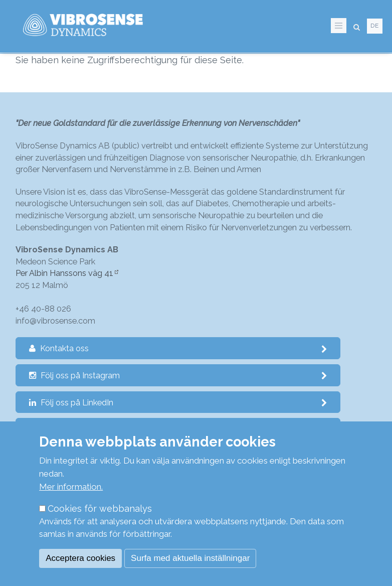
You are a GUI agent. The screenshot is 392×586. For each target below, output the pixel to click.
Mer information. (71, 487)
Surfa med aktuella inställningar (190, 558)
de (375, 26)
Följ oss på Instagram (178, 376)
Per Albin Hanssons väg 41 (64, 273)
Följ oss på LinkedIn (178, 403)
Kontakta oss (178, 348)
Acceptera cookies (80, 558)
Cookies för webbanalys (100, 508)
